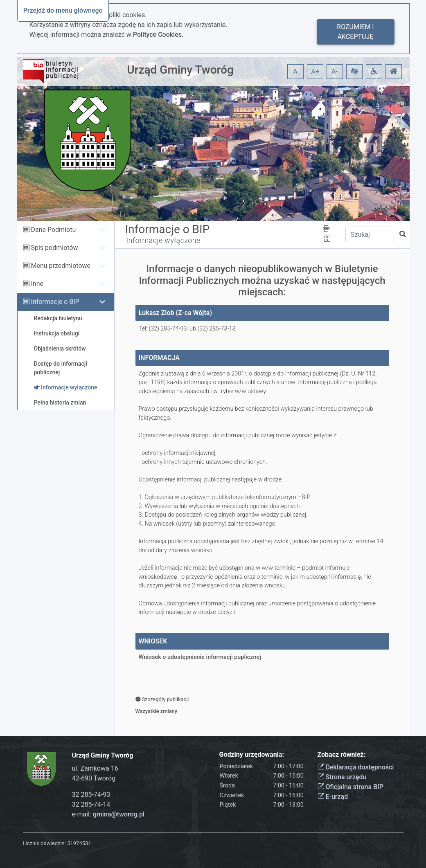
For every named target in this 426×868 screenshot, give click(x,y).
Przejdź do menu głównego (63, 10)
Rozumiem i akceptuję (355, 32)
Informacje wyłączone (163, 241)
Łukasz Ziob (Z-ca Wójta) (176, 313)
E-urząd (333, 797)
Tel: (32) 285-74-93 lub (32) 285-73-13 (187, 329)
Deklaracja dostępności (356, 767)
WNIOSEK (153, 641)
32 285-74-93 (91, 795)
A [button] (295, 71)
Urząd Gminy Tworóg (180, 70)
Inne (37, 284)
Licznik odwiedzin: (44, 843)
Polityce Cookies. (158, 35)
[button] (354, 72)
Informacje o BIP (55, 302)
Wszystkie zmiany (157, 711)
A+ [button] (316, 71)
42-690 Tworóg (94, 778)
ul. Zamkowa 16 (95, 768)
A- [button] (335, 71)
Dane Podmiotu (53, 230)
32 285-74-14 (91, 804)
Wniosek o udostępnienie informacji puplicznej (200, 657)
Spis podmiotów (54, 248)
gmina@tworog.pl (119, 814)
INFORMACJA (159, 358)
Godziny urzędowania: (252, 754)
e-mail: (108, 814)
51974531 (79, 843)
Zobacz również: (342, 754)
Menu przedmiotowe (61, 266)
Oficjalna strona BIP (350, 787)
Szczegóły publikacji (162, 699)
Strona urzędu (342, 777)
